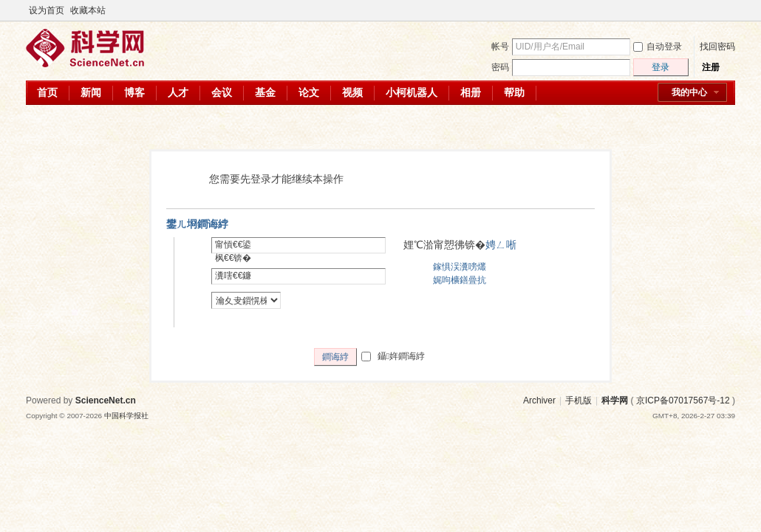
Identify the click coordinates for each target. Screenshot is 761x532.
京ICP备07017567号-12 (683, 400)
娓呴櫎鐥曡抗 (460, 280)
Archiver (539, 400)
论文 (309, 92)
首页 (47, 92)
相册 (471, 92)
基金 (265, 92)
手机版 (579, 400)
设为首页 (47, 10)
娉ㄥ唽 (501, 245)
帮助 (514, 92)
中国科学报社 (126, 416)
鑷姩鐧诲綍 (393, 356)
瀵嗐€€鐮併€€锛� (233, 282)
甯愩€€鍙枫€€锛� (233, 251)
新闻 (91, 92)
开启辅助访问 (714, 10)
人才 (178, 92)
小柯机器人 (412, 92)
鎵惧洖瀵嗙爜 (460, 267)
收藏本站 (88, 10)
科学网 (615, 400)
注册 (711, 67)
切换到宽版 (727, 10)
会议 (222, 92)
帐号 (500, 47)
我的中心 (689, 92)
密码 (500, 67)
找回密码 (717, 47)
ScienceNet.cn (106, 400)
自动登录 (658, 47)
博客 (134, 92)
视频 (352, 92)
